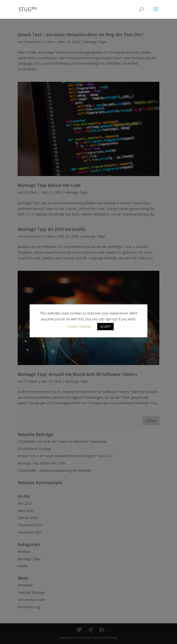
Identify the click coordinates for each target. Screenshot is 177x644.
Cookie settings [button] (79, 326)
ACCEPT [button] (105, 326)
